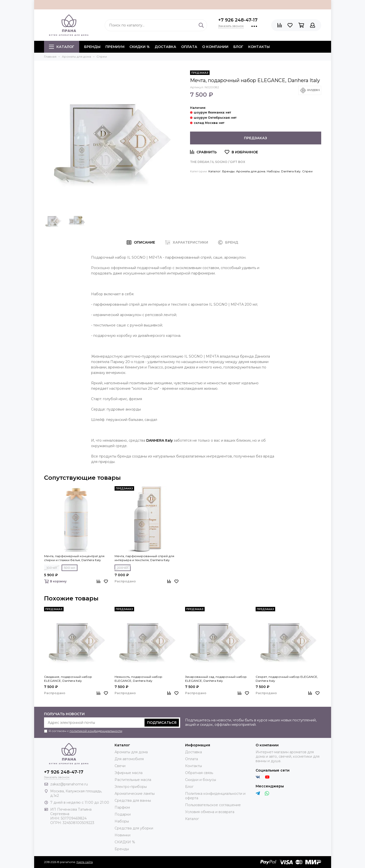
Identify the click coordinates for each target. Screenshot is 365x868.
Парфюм (122, 807)
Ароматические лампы (135, 794)
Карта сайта (85, 862)
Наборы (273, 171)
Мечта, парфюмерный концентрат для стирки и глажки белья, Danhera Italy (74, 558)
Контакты (259, 47)
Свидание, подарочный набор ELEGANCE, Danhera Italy (68, 679)
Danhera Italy (291, 171)
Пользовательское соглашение (213, 805)
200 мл (123, 568)
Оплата (189, 47)
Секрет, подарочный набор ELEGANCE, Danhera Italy (287, 679)
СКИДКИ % (140, 47)
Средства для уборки (134, 828)
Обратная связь (199, 773)
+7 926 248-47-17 (238, 20)
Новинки (122, 835)
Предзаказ (255, 138)
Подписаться (162, 723)
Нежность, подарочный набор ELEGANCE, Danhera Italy (138, 679)
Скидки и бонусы (201, 780)
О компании (215, 47)
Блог (238, 47)
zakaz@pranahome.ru (69, 784)
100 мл (52, 568)
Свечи (120, 766)
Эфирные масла (129, 773)
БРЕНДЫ (92, 47)
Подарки (123, 814)
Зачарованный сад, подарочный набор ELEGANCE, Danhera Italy (216, 679)
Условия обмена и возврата (210, 812)
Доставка (165, 47)
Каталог (62, 47)
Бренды (228, 171)
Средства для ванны (133, 800)
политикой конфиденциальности (96, 731)
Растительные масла (133, 780)
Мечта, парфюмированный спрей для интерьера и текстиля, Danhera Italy (144, 558)
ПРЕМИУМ (115, 47)
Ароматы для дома (251, 171)
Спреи (307, 171)
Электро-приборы (131, 787)
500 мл (70, 568)
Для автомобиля (129, 759)
